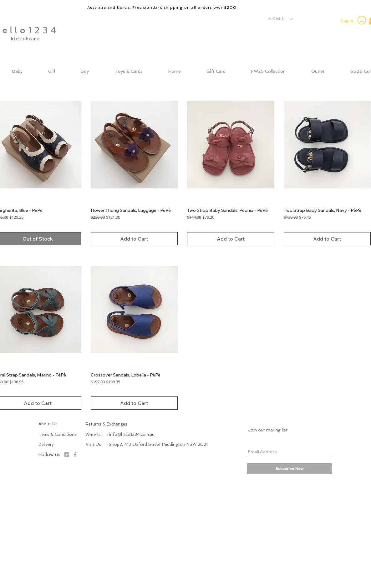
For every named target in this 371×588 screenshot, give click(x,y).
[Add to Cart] (134, 239)
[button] (280, 19)
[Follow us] (49, 455)
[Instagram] (67, 455)
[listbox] (280, 19)
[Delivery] (51, 445)
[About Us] (52, 424)
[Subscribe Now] (289, 469)
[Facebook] (75, 455)
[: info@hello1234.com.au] (131, 435)
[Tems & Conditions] (58, 435)
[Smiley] (362, 20)
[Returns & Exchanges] (118, 424)
